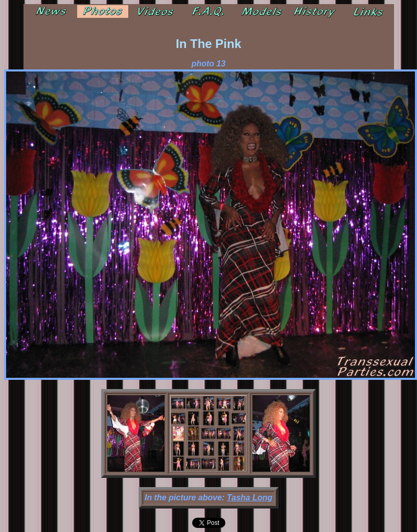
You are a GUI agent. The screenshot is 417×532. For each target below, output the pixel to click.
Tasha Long (250, 498)
